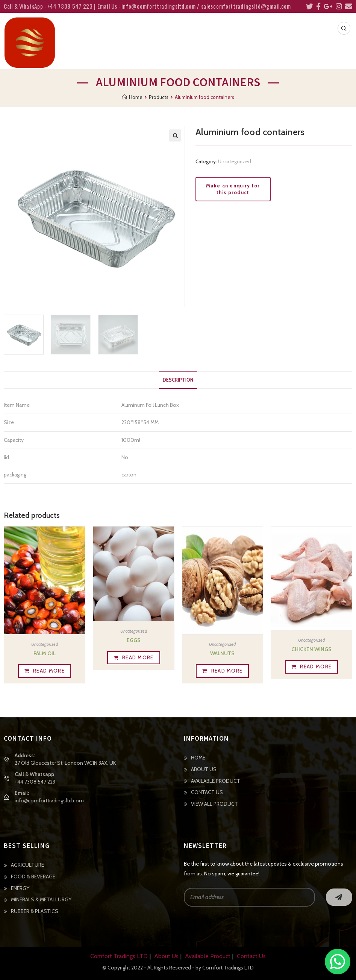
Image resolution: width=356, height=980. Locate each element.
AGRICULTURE (27, 865)
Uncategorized (235, 161)
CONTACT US (207, 792)
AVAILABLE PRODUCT (216, 781)
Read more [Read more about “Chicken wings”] (316, 667)
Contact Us (251, 956)
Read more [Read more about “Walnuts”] (227, 671)
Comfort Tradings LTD (119, 956)
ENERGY (20, 888)
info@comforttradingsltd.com (49, 800)
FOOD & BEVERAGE (33, 877)
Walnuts (222, 653)
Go (339, 897)
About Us (166, 956)
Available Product (208, 956)
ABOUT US (204, 769)
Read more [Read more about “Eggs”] (138, 657)
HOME (198, 758)
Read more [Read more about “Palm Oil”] (49, 671)
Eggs (134, 640)
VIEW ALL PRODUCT (214, 804)
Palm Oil (45, 653)
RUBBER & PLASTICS (35, 911)
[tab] (178, 380)
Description (178, 380)
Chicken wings (311, 649)
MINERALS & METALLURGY (41, 899)
